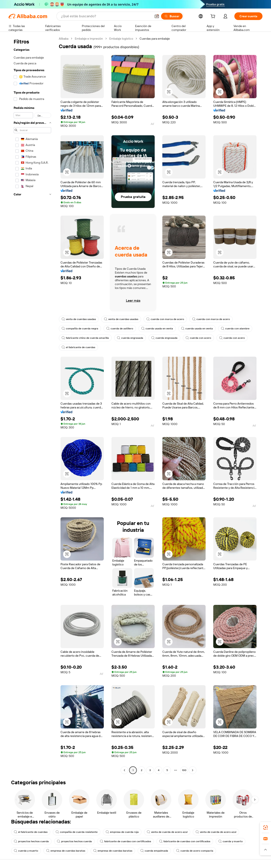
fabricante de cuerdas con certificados (125, 841)
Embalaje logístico (121, 39)
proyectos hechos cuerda (31, 841)
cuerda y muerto (231, 841)
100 (184, 770)
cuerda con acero (198, 338)
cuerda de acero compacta (195, 851)
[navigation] (32, 405)
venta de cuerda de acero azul (167, 832)
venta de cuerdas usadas (79, 319)
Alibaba (64, 39)
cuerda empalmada (154, 851)
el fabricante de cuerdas (78, 347)
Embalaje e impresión (89, 39)
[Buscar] (172, 16)
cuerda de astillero (120, 329)
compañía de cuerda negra (80, 329)
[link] (265, 828)
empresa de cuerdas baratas (66, 851)
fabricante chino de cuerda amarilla (85, 338)
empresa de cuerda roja (122, 832)
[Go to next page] (193, 770)
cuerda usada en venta (157, 329)
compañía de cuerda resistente (77, 832)
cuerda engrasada (130, 338)
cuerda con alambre (235, 329)
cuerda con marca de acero (165, 319)
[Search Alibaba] (106, 16)
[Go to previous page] (124, 770)
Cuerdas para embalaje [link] (155, 39)
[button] (157, 16)
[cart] (214, 17)
